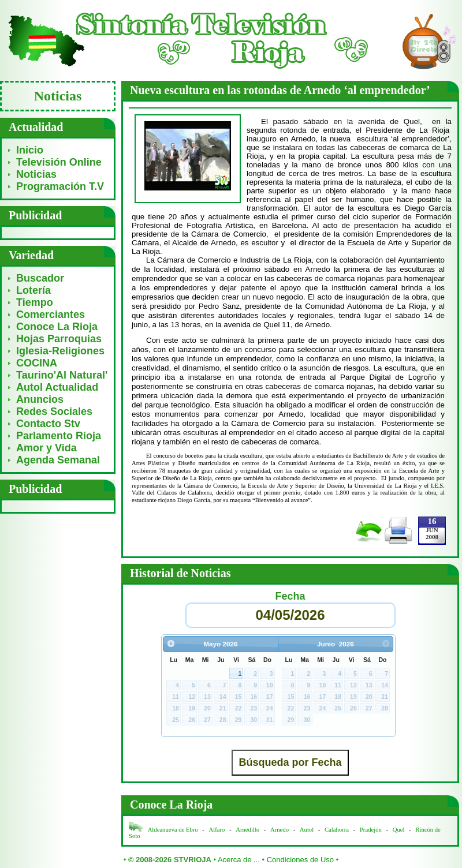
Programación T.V (60, 186)
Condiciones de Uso (300, 860)
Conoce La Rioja (57, 327)
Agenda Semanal (58, 460)
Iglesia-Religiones (60, 351)
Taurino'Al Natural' (62, 375)
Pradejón (371, 830)
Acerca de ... (239, 860)
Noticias (36, 174)
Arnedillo (247, 830)
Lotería (33, 290)
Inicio (30, 150)
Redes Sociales (54, 411)
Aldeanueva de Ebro (173, 830)
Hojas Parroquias (59, 339)
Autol (308, 830)
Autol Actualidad (57, 387)
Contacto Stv (48, 424)
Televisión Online (59, 162)
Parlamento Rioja (59, 436)
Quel (399, 830)
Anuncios (40, 399)
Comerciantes (51, 315)
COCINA (37, 363)
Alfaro (217, 830)
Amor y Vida (46, 448)
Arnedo (280, 830)
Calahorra (337, 830)
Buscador (40, 278)
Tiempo (35, 302)
